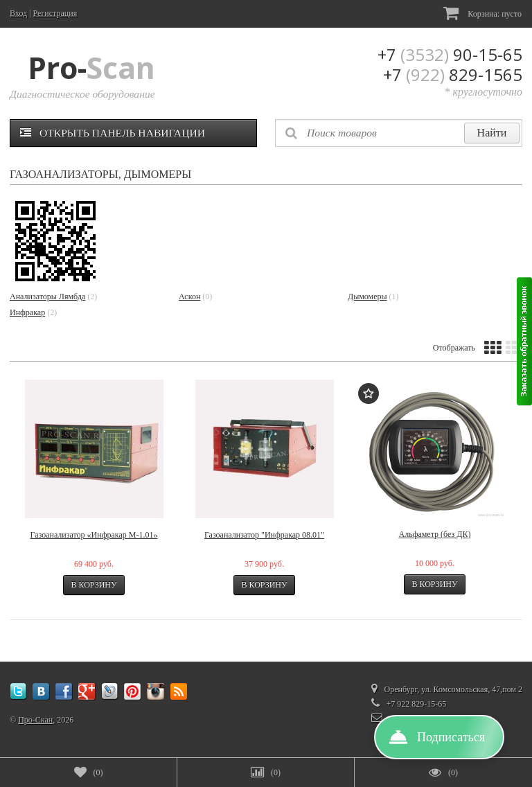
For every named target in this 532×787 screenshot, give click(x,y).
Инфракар (27, 312)
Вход (18, 13)
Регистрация (55, 13)
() (89, 772)
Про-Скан (35, 720)
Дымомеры (367, 297)
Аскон (189, 297)
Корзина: (482, 13)
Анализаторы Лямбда (47, 297)
